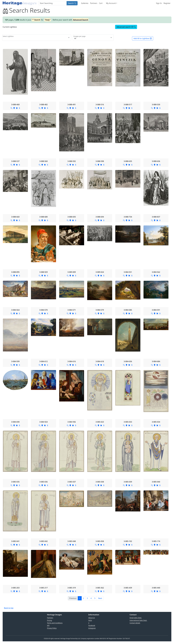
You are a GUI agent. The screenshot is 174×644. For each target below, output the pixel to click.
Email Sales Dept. (136, 618)
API (48, 625)
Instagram (92, 628)
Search (72, 3)
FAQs (90, 620)
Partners (94, 3)
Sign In (159, 3)
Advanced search (126, 27)
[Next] (100, 598)
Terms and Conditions (55, 623)
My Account (111, 3)
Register (167, 3)
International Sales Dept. (138, 620)
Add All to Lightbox (143, 38)
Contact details (135, 623)
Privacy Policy (52, 628)
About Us (92, 618)
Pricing (49, 620)
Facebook (92, 625)
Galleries (85, 3)
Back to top (9, 608)
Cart (101, 3)
